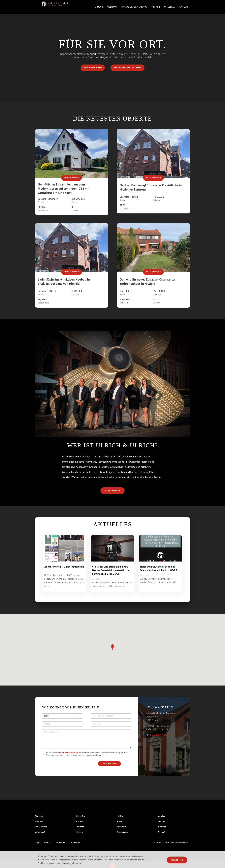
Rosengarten (122, 839)
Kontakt (183, 7)
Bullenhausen (41, 834)
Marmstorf (40, 823)
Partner (155, 7)
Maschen (162, 823)
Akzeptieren (177, 860)
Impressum (76, 850)
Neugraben (122, 834)
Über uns (112, 7)
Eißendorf (162, 829)
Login (38, 850)
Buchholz (162, 834)
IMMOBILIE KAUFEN (93, 75)
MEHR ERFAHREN (112, 498)
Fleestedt (39, 829)
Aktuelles (169, 7)
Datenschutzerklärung (69, 760)
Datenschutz (61, 850)
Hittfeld (120, 823)
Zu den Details (72, 185)
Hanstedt (80, 834)
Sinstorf (79, 829)
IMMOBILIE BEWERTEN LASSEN (127, 75)
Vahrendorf (40, 839)
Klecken (79, 839)
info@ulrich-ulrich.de (161, 742)
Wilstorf (161, 839)
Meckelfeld (81, 823)
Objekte (99, 7)
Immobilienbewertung (134, 7)
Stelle (119, 829)
